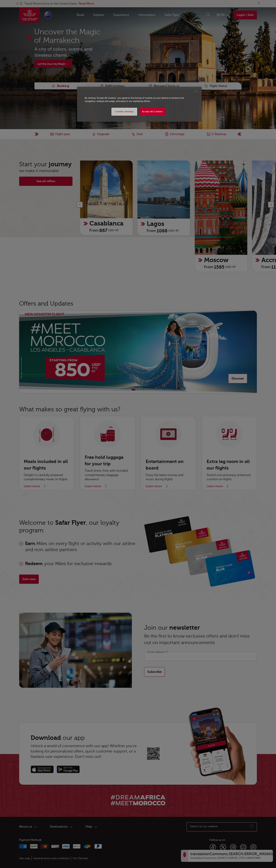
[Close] (196, 91)
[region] (139, 104)
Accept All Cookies (152, 112)
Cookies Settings (124, 112)
